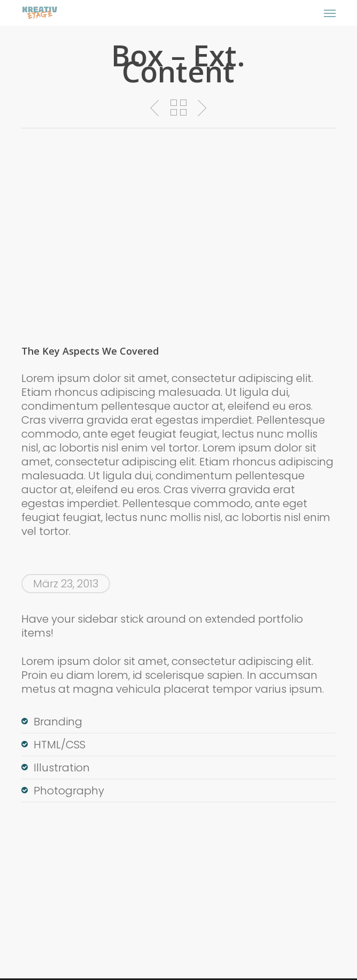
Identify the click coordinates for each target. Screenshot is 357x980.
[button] (330, 13)
